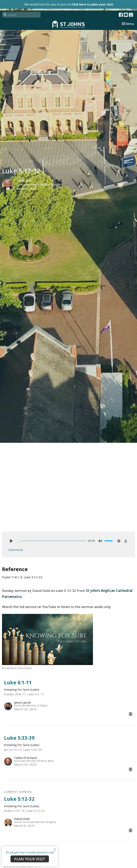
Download (16, 550)
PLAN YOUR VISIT (30, 859)
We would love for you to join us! (69, 4)
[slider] (51, 541)
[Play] (11, 541)
